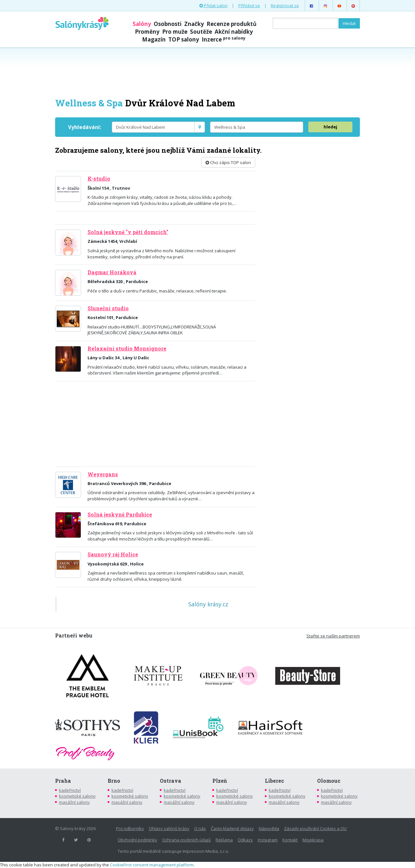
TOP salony (184, 39)
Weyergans (103, 474)
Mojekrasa (313, 840)
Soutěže (201, 32)
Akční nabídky (234, 32)
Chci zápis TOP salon (228, 162)
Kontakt (290, 840)
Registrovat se (285, 6)
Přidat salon (213, 6)
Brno (114, 781)
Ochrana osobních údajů (186, 840)
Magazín (154, 39)
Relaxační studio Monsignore (127, 349)
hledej (330, 127)
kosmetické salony (77, 796)
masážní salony (74, 802)
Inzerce (224, 39)
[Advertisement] (207, 72)
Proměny (147, 32)
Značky (194, 24)
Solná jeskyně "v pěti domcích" (128, 232)
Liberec (274, 781)
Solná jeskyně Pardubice (120, 515)
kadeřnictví (70, 790)
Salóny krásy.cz (208, 604)
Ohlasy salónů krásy (169, 828)
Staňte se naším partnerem (333, 636)
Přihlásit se (249, 6)
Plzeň (220, 781)
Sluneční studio (108, 308)
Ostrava (171, 781)
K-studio (99, 179)
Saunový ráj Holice (113, 554)
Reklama (224, 840)
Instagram (268, 840)
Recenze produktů (231, 24)
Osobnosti (168, 24)
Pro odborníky (130, 828)
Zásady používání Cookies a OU (315, 828)
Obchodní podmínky (137, 840)
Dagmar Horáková (112, 272)
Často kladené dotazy (232, 828)
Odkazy (245, 840)
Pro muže (175, 32)
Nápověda (269, 828)
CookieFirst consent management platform (152, 865)
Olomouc (329, 781)
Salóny (142, 24)
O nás (200, 828)
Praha (63, 781)
